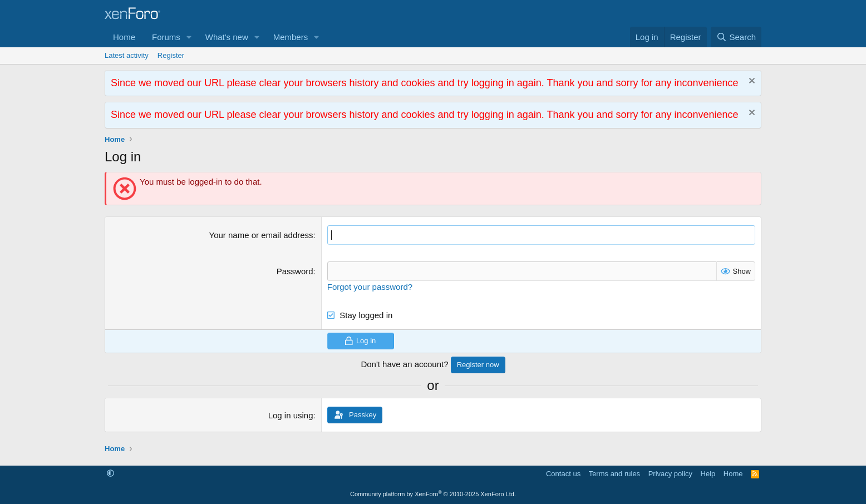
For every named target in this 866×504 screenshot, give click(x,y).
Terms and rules (614, 474)
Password (295, 271)
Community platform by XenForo (433, 494)
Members (291, 37)
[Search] (736, 37)
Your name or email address (261, 235)
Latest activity (127, 55)
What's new (227, 37)
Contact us (563, 474)
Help (708, 474)
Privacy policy (670, 474)
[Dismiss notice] (751, 82)
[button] (189, 37)
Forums (166, 37)
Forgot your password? (370, 287)
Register (171, 55)
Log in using (291, 415)
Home (124, 37)
